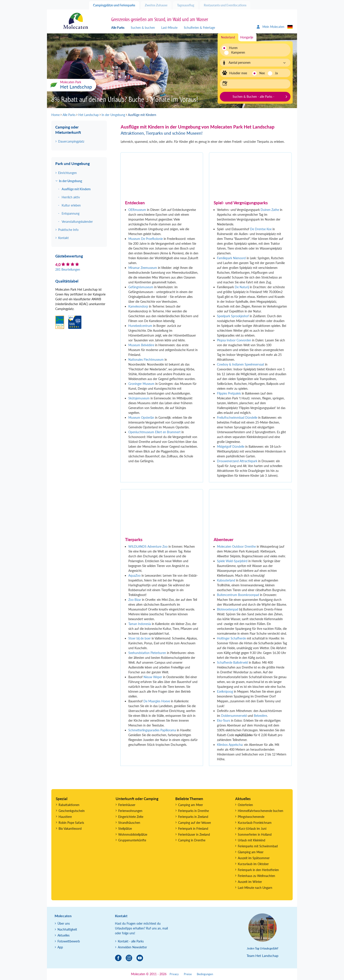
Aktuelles (64, 935)
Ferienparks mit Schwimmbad (258, 846)
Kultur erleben (71, 205)
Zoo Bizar (135, 600)
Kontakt (63, 238)
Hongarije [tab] (247, 37)
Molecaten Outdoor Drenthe (236, 546)
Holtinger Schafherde (231, 638)
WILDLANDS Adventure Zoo (148, 546)
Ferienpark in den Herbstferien (258, 870)
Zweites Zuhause (156, 5)
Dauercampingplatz (71, 141)
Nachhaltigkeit (67, 929)
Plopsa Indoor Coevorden (234, 340)
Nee (262, 73)
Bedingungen (205, 974)
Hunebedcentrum (140, 326)
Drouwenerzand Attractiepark (237, 461)
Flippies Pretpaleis (229, 393)
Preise (188, 974)
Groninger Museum (141, 384)
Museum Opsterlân (141, 418)
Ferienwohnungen (130, 811)
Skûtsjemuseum (139, 398)
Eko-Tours (224, 720)
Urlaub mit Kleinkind (252, 840)
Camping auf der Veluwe (194, 823)
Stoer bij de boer (140, 638)
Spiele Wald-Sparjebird (232, 561)
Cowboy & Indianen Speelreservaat (241, 364)
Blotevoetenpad (228, 609)
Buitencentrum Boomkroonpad (238, 595)
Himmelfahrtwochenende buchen (261, 811)
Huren (233, 48)
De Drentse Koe (261, 229)
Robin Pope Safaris (71, 823)
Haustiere (65, 817)
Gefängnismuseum (141, 287)
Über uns (64, 923)
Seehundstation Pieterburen (147, 653)
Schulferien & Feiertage (199, 28)
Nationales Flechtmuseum (146, 360)
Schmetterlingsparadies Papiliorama (152, 730)
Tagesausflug (186, 5)
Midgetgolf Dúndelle (231, 447)
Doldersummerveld (234, 716)
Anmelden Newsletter (132, 947)
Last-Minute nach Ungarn (255, 888)
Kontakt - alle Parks (131, 941)
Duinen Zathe (270, 210)
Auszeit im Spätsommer (254, 858)
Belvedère (260, 716)
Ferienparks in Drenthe (193, 811)
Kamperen (236, 52)
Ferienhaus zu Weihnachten (256, 876)
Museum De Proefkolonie (146, 239)
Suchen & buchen (143, 28)
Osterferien (245, 805)
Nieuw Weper (153, 677)
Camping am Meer (191, 805)
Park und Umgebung (73, 164)
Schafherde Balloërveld (232, 662)
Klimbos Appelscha (230, 745)
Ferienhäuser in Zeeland (194, 834)
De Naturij (242, 287)
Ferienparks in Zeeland (193, 817)
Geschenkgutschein (72, 811)
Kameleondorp (139, 306)
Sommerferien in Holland (255, 834)
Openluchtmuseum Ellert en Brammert (154, 432)
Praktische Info (68, 230)
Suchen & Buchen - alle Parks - (253, 97)
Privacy (174, 974)
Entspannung (71, 213)
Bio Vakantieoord (70, 829)
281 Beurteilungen (68, 269)
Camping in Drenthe (192, 840)
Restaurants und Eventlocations (225, 5)
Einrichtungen (67, 173)
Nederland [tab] (228, 37)
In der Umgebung (71, 181)
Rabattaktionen (69, 805)
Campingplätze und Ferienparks (114, 5)
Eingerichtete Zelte (131, 817)
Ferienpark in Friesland (193, 829)
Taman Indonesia (140, 624)
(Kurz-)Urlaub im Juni (252, 829)
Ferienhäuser (127, 805)
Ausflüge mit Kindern (76, 189)
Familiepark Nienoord (231, 258)
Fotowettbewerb (69, 941)
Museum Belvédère (141, 345)
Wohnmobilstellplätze (133, 834)
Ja (276, 73)
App (60, 947)
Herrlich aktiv (71, 197)
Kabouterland (226, 580)
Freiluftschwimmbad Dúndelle (237, 418)
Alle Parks (118, 28)
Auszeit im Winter (250, 882)
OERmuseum (137, 210)
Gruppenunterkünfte (132, 840)
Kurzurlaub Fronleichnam (255, 823)
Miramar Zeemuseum (143, 268)
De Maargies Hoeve (157, 701)
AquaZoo (135, 575)
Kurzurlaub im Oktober (253, 864)
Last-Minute (169, 28)
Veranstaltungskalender (77, 222)
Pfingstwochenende (251, 817)
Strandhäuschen (129, 823)
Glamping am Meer (251, 852)
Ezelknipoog (225, 691)
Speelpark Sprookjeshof (233, 316)
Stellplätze (125, 829)
